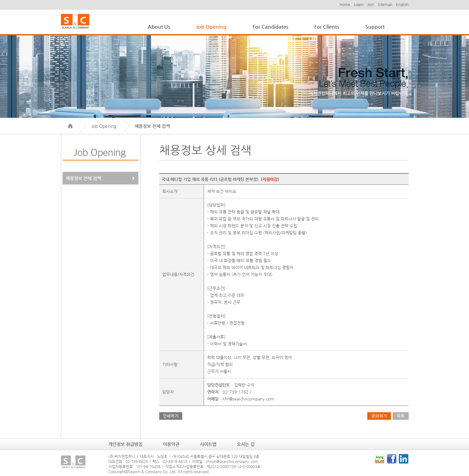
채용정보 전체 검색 (83, 178)
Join (371, 4)
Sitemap (385, 4)
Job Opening (211, 27)
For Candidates (271, 27)
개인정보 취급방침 (125, 444)
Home (345, 4)
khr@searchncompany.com (248, 399)
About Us (159, 27)
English (402, 4)
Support (375, 27)
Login (359, 4)
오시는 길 (246, 444)
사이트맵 (208, 444)
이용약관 (171, 444)
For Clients (327, 27)
